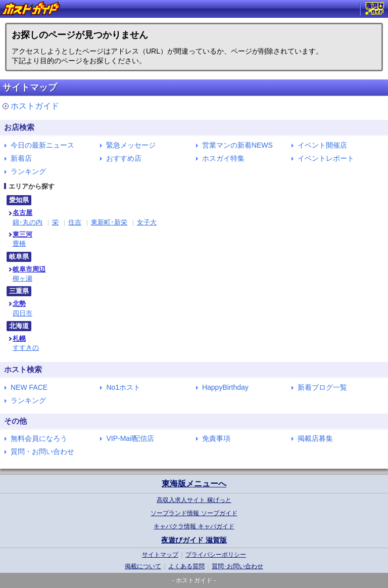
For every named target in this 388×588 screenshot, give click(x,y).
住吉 (75, 222)
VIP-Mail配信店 (130, 438)
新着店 (21, 158)
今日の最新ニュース (42, 145)
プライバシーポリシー (216, 555)
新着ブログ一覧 (322, 387)
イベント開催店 (322, 145)
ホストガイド (35, 106)
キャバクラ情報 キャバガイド (194, 526)
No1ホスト (123, 387)
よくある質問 (186, 566)
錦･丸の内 (28, 222)
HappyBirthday (225, 387)
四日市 (22, 313)
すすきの (26, 348)
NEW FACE (29, 387)
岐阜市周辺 (29, 269)
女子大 (147, 222)
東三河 (22, 234)
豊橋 (19, 243)
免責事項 (216, 438)
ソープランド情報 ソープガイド (194, 513)
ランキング (28, 171)
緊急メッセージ (131, 145)
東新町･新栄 (109, 222)
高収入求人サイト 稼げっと (194, 500)
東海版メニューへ (194, 484)
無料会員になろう (39, 438)
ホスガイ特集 (223, 158)
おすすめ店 (124, 158)
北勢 (19, 304)
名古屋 (22, 213)
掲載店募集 (315, 438)
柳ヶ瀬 (22, 278)
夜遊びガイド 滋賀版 (194, 540)
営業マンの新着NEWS (237, 145)
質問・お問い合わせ (42, 451)
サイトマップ (160, 555)
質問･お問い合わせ (237, 566)
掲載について (143, 566)
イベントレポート (326, 158)
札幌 (19, 338)
